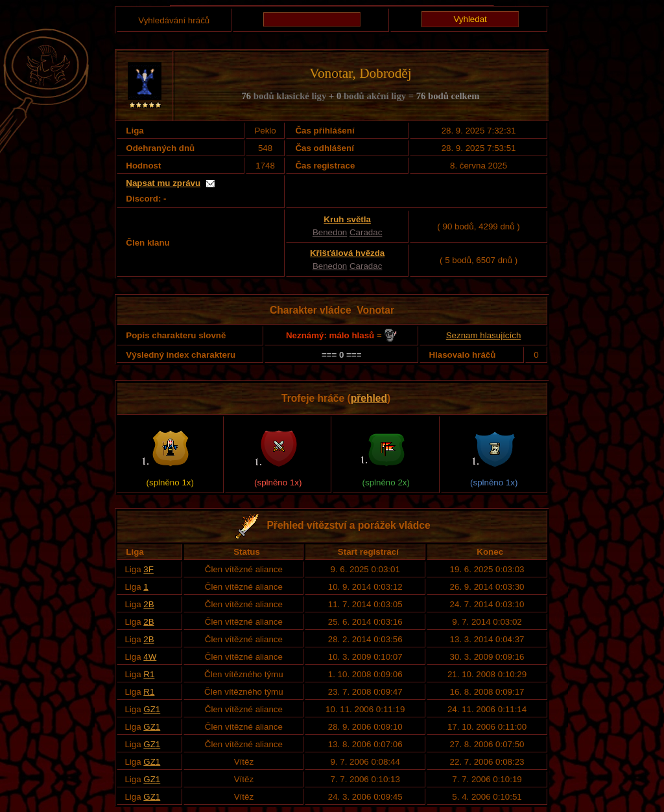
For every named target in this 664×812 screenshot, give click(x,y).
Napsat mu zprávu (163, 183)
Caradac (366, 232)
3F (148, 569)
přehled (369, 398)
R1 (149, 674)
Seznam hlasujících (484, 335)
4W (150, 657)
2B (148, 604)
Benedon (330, 232)
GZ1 (152, 709)
